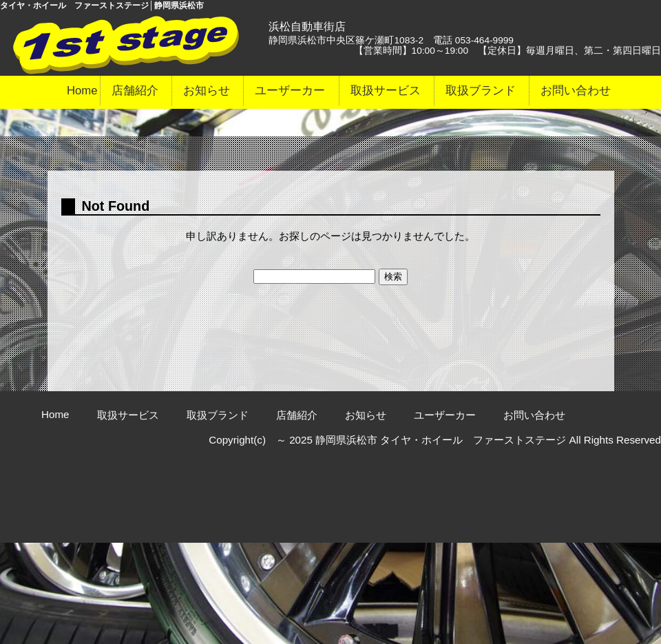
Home (82, 91)
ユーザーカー (290, 91)
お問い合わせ (576, 91)
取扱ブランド (481, 91)
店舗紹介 (135, 91)
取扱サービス (386, 91)
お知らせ (207, 91)
